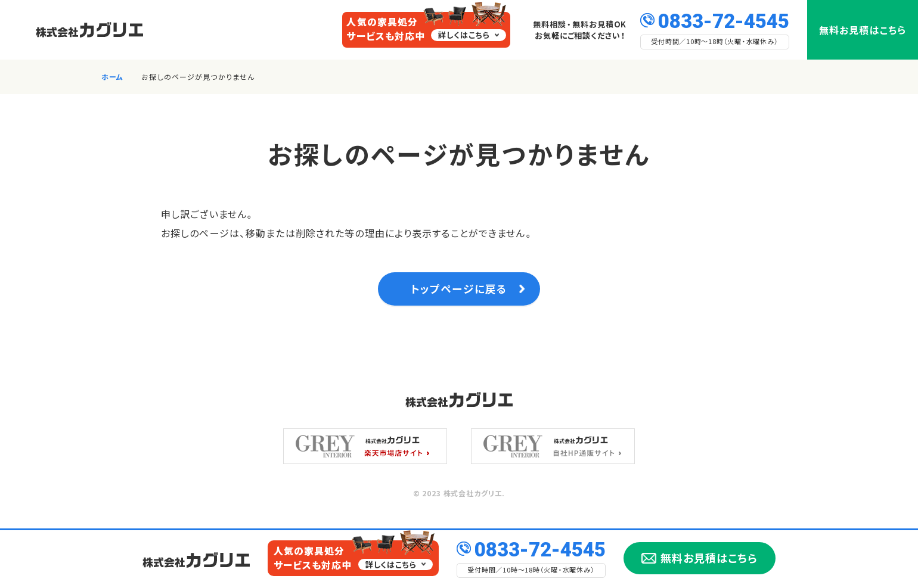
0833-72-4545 (724, 20)
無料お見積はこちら (863, 30)
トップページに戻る (459, 292)
